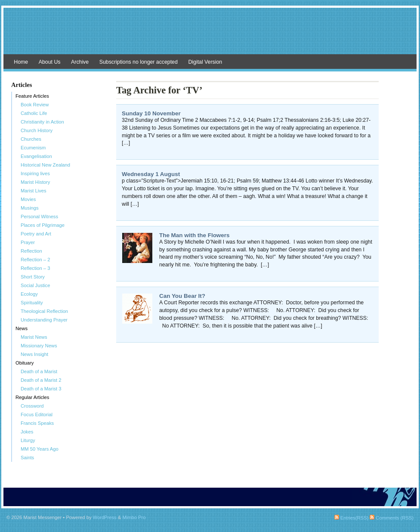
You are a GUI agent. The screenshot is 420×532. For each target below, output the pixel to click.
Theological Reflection (44, 311)
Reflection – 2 (35, 260)
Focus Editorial (37, 414)
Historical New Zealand (45, 165)
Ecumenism (33, 148)
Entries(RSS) (351, 518)
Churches (31, 139)
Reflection (31, 251)
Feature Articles (32, 96)
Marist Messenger (210, 35)
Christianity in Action (42, 122)
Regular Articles (32, 397)
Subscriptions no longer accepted (139, 62)
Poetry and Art (36, 234)
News (22, 328)
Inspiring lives (35, 173)
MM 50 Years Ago (40, 449)
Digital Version (205, 62)
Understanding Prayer (44, 320)
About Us (50, 62)
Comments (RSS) (392, 518)
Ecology (29, 294)
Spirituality (32, 303)
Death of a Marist (39, 371)
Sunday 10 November (151, 113)
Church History (37, 130)
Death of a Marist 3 (41, 389)
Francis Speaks (37, 423)
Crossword (32, 406)
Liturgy (28, 440)
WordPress (105, 517)
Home (21, 62)
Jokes (27, 432)
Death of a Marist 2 (41, 380)
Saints (27, 458)
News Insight (34, 354)
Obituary (25, 363)
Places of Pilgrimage (43, 225)
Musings (30, 208)
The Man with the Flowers (195, 235)
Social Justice (35, 285)
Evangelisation (36, 156)
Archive (80, 62)
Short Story (33, 277)
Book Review (35, 105)
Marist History (35, 182)
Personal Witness (39, 217)
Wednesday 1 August (151, 174)
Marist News (34, 337)
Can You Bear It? (182, 296)
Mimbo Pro (134, 517)
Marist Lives (34, 191)
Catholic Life (34, 113)
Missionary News (39, 346)
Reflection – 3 (35, 268)
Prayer (28, 242)
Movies (28, 199)
